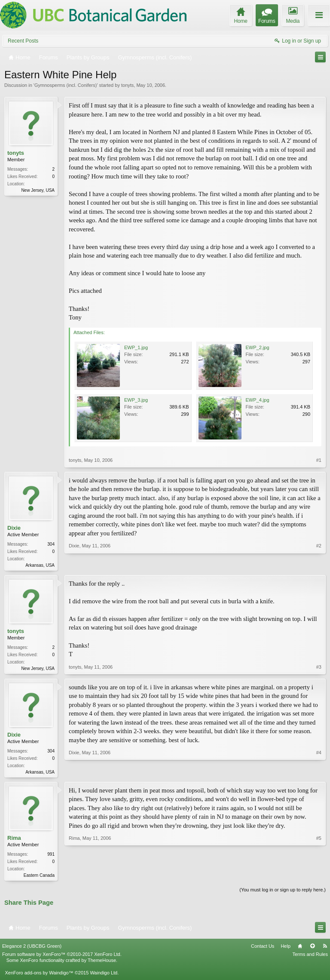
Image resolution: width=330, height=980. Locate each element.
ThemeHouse (102, 964)
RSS (325, 949)
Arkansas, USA (40, 565)
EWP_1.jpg (136, 347)
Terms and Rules (310, 958)
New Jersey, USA (38, 190)
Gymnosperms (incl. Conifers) (66, 85)
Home (300, 949)
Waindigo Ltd (104, 976)
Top (312, 949)
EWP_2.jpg (258, 347)
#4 (319, 772)
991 (51, 856)
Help (286, 949)
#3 (319, 668)
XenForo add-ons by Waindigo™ (39, 976)
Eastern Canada (39, 877)
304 (51, 544)
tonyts (127, 85)
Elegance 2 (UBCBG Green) (32, 949)
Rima (14, 840)
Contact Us (263, 949)
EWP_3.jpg (136, 400)
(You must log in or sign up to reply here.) (283, 893)
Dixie (14, 528)
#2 (319, 564)
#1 (319, 460)
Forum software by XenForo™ (62, 958)
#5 (319, 876)
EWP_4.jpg (258, 400)
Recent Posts (23, 41)
